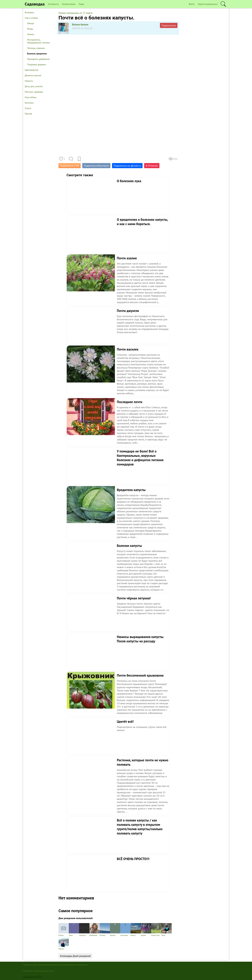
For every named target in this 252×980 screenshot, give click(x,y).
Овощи (31, 23)
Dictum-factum (80, 24)
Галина (105, 930)
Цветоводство (32, 70)
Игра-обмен (31, 97)
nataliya (84, 930)
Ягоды (30, 29)
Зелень (31, 34)
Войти (192, 4)
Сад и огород (31, 18)
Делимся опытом (33, 75)
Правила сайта (30, 965)
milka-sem (156, 930)
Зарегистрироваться (208, 4)
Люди (81, 4)
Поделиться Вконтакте (96, 166)
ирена (146, 930)
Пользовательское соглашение (73, 965)
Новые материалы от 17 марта (75, 13)
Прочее (28, 114)
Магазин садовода (34, 92)
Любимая (94, 930)
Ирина (115, 930)
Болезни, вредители (37, 54)
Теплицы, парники (36, 48)
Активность (53, 4)
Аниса (136, 930)
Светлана (125, 930)
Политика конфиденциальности (39, 971)
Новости (29, 81)
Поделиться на (127, 166)
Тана (166, 930)
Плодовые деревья (36, 64)
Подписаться (169, 25)
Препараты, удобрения (38, 59)
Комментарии (69, 4)
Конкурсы (29, 12)
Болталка (29, 103)
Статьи (28, 108)
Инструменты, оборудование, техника (38, 41)
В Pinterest (152, 166)
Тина (74, 930)
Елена (64, 930)
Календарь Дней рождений (75, 956)
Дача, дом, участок (34, 86)
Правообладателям (47, 965)
